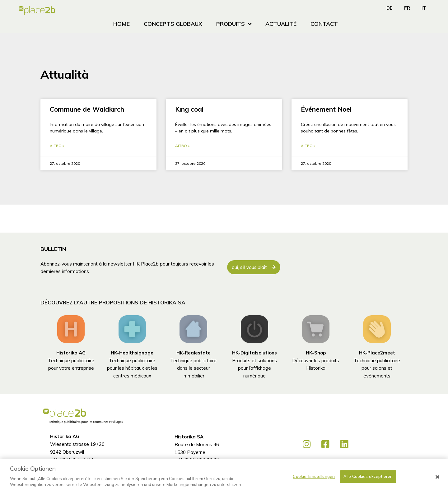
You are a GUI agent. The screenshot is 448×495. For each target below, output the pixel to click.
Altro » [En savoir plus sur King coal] (182, 146)
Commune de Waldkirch (87, 109)
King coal (189, 109)
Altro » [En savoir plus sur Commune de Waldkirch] (57, 146)
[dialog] (224, 477)
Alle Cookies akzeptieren (368, 476)
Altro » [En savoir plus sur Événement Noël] (308, 146)
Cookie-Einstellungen (314, 476)
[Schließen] (438, 477)
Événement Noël (326, 109)
